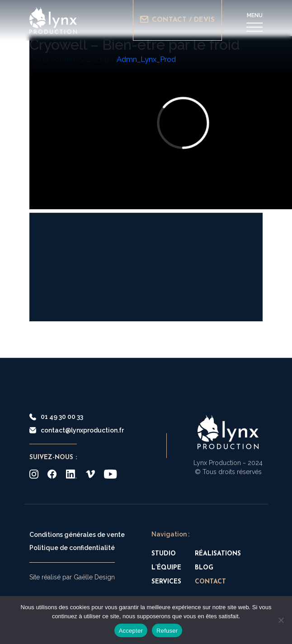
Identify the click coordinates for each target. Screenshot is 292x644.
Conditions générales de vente (77, 535)
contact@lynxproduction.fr (77, 430)
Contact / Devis (177, 20)
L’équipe (166, 568)
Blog (204, 568)
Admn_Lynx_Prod (146, 59)
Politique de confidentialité (72, 548)
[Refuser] (281, 620)
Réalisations (218, 554)
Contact (210, 582)
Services (166, 582)
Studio (164, 554)
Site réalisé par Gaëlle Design (72, 577)
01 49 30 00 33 (56, 417)
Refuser (167, 631)
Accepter (131, 631)
